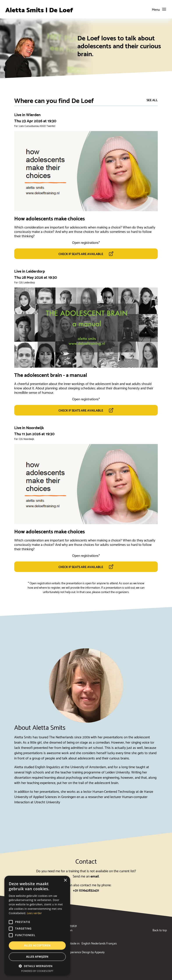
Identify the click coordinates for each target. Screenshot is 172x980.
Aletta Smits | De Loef (39, 9)
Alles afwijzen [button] (37, 957)
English (86, 943)
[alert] (37, 926)
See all (152, 100)
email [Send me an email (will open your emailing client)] (95, 876)
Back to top (160, 930)
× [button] (65, 880)
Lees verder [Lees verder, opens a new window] (35, 913)
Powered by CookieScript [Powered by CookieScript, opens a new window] (37, 971)
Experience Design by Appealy (86, 952)
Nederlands (98, 943)
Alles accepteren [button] (37, 945)
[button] (37, 966)
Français (112, 943)
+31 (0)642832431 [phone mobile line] (86, 890)
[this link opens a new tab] (86, 254)
